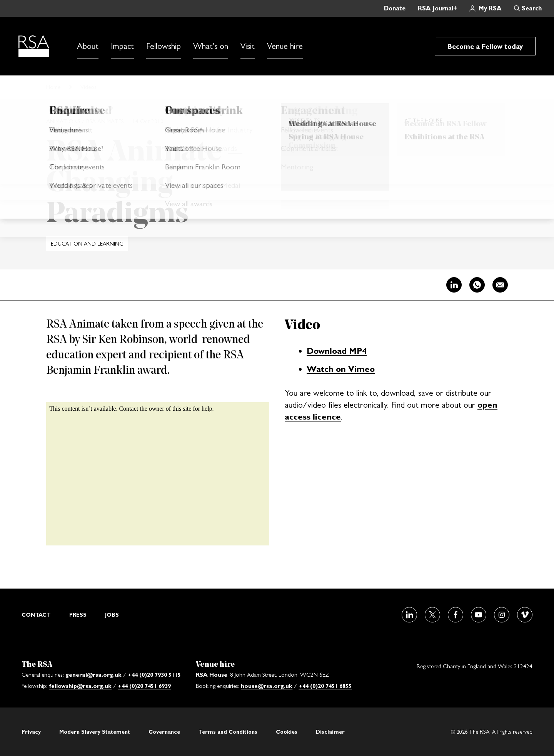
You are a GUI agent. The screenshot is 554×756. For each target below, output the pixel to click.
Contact (36, 615)
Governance (164, 732)
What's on (211, 46)
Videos (88, 87)
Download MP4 (337, 351)
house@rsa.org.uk (267, 686)
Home (53, 87)
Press (78, 615)
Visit (248, 46)
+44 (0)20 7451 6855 (325, 686)
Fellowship (164, 46)
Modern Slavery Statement (95, 732)
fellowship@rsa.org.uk (80, 686)
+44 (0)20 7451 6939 (144, 686)
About (88, 46)
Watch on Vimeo (341, 369)
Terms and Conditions (228, 732)
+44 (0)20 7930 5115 (154, 675)
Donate (395, 8)
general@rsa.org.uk (93, 675)
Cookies (287, 732)
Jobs (112, 615)
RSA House (212, 675)
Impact (122, 46)
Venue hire (285, 46)
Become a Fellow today (485, 46)
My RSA (490, 8)
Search (532, 8)
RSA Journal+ (437, 8)
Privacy (31, 732)
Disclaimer (330, 732)
